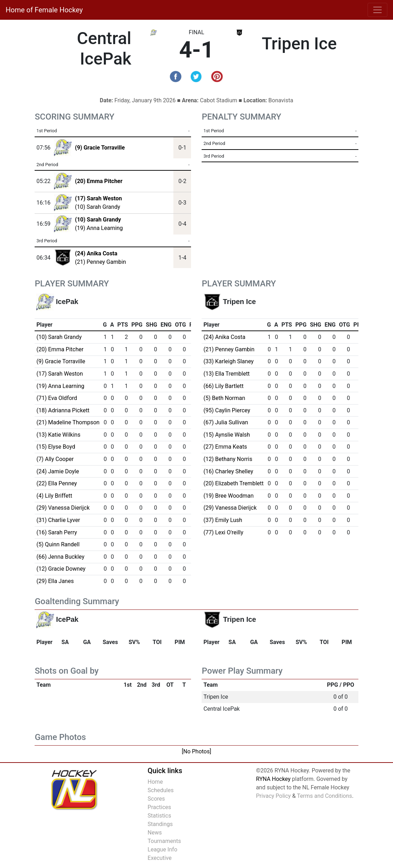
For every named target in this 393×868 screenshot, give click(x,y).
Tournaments (164, 841)
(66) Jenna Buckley (60, 557)
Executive (160, 858)
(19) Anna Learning (99, 228)
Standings (160, 824)
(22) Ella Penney (57, 483)
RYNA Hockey (273, 779)
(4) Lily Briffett (54, 496)
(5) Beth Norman (224, 398)
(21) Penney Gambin (100, 262)
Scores (156, 799)
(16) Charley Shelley (228, 471)
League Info (162, 849)
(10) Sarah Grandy (97, 207)
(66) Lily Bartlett (224, 386)
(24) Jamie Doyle (58, 471)
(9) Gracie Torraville (61, 361)
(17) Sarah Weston (60, 374)
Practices (159, 807)
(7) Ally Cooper (55, 459)
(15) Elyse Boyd (56, 447)
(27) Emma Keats (225, 447)
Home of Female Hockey (44, 10)
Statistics (159, 816)
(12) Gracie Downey (61, 569)
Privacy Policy (273, 796)
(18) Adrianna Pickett (63, 410)
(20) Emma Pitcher (60, 349)
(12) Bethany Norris (228, 459)
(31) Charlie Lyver (58, 520)
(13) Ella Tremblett (227, 374)
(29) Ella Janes (55, 581)
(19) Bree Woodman (228, 496)
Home (155, 782)
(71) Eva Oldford (57, 398)
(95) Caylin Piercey (227, 410)
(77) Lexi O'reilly (223, 532)
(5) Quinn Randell (58, 544)
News (155, 833)
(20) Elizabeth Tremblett (233, 483)
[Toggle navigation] (377, 10)
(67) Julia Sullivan (226, 422)
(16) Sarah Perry (57, 532)
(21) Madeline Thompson (68, 422)
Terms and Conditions (324, 796)
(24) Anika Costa (224, 337)
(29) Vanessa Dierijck (63, 508)
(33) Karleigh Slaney (228, 361)
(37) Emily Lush (223, 520)
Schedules (161, 790)
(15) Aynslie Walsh (227, 435)
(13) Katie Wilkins (58, 435)
